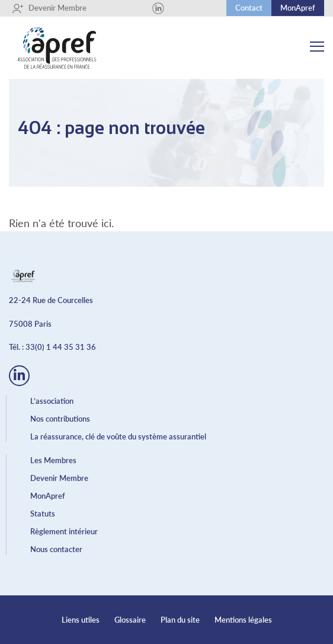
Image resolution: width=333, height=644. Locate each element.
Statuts (43, 514)
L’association (52, 401)
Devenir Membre (49, 8)
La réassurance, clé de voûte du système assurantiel (118, 436)
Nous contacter (56, 549)
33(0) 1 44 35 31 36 (61, 347)
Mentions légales (243, 620)
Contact (249, 8)
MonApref (298, 8)
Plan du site (180, 620)
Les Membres (53, 460)
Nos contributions (60, 419)
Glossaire (130, 620)
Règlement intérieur (64, 531)
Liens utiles (81, 620)
